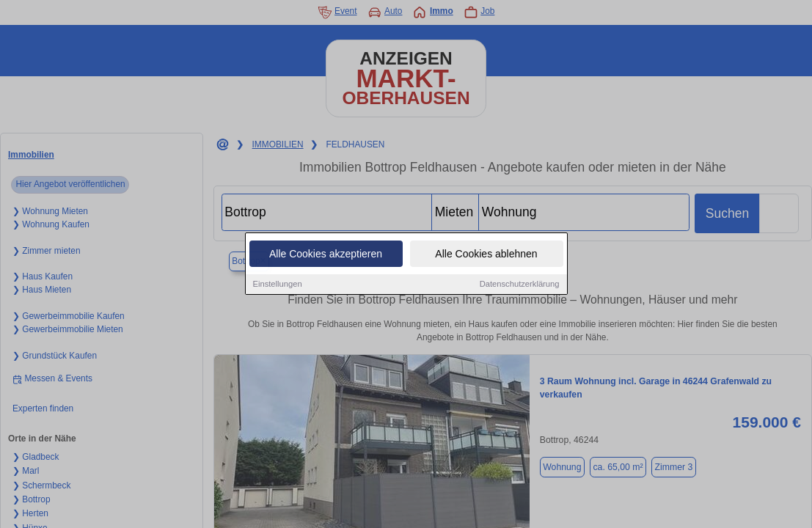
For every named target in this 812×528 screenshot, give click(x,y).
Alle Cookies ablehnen (486, 254)
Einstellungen (278, 285)
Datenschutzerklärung (520, 285)
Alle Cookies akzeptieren (326, 254)
